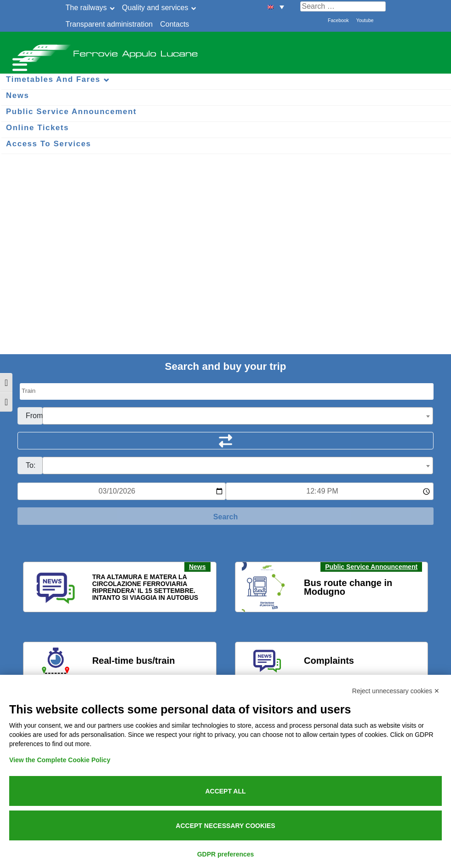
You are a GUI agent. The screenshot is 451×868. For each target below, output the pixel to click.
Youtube (365, 20)
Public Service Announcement (371, 567)
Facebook (338, 20)
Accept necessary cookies (225, 826)
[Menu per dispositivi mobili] (18, 63)
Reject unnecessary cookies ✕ (396, 691)
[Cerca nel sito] (343, 6)
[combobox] (238, 416)
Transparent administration (109, 24)
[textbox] (238, 416)
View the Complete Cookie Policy (60, 760)
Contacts (174, 24)
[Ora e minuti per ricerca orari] (330, 491)
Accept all (225, 791)
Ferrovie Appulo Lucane (225, 51)
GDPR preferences (226, 854)
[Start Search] (225, 516)
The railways (86, 8)
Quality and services (155, 8)
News (197, 567)
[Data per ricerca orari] (122, 491)
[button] (36, 587)
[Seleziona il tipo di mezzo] (227, 391)
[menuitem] (276, 7)
